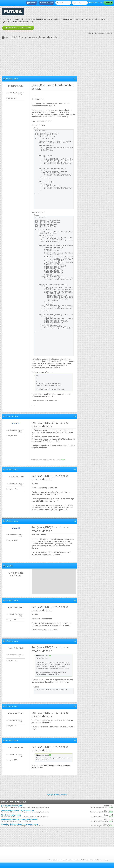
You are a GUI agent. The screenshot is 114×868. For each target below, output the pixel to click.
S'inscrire (32, 3)
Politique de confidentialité (90, 860)
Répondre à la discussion (18, 28)
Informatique (68, 19)
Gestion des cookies (73, 860)
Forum (10, 19)
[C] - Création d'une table (11, 815)
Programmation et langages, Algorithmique (90, 19)
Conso (63, 860)
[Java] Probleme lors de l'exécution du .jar (17, 810)
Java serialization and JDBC (12, 806)
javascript (64, 795)
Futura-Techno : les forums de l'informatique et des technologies (37, 19)
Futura (50, 860)
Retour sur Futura (46, 3)
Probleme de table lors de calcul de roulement (19, 820)
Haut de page (104, 860)
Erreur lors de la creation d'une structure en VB (20, 824)
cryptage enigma (53, 795)
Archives (56, 860)
